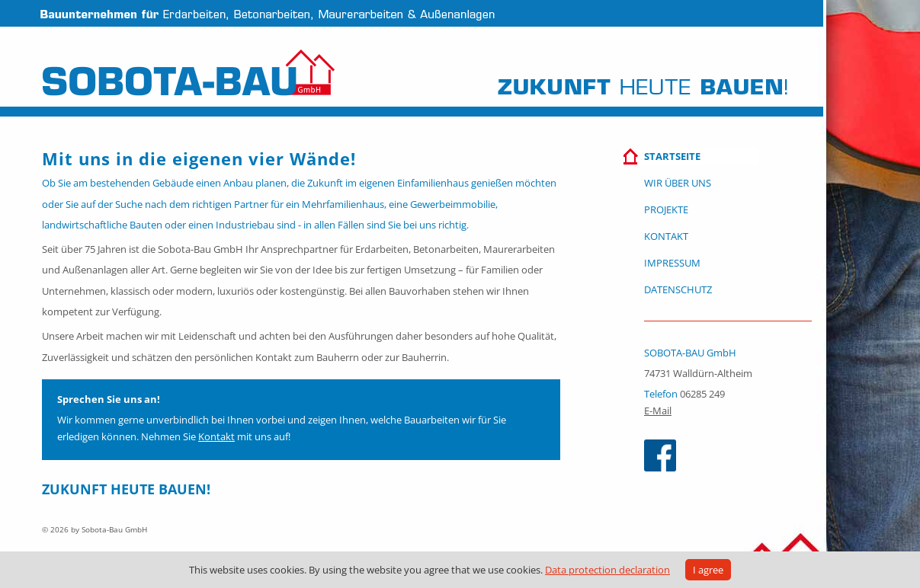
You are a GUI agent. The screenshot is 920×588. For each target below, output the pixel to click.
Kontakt (216, 436)
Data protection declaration (607, 570)
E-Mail (658, 411)
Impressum (672, 263)
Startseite (672, 156)
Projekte (666, 209)
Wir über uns (678, 183)
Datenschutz (678, 289)
